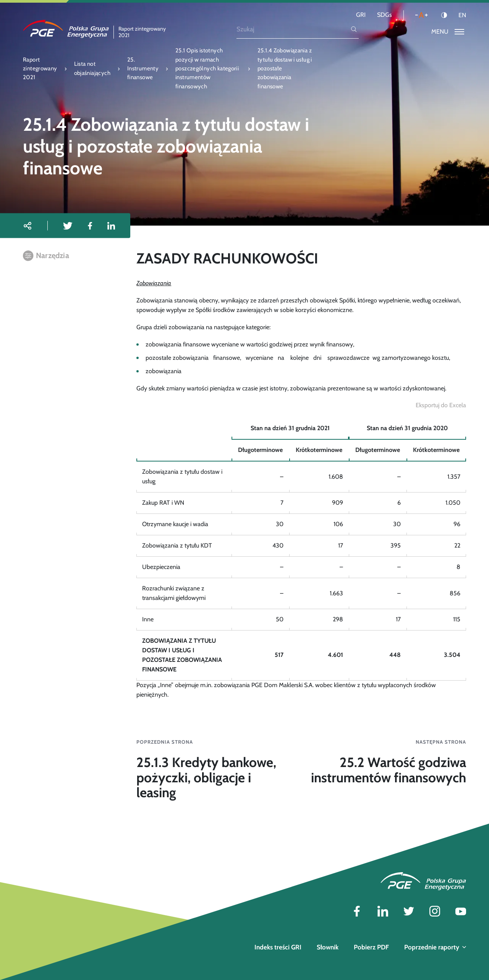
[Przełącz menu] (448, 32)
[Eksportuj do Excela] (441, 405)
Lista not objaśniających (92, 68)
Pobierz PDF (371, 947)
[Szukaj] (293, 29)
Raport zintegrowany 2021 (40, 69)
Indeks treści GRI (278, 947)
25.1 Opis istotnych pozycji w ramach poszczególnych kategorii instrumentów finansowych (207, 68)
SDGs (385, 15)
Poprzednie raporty (435, 947)
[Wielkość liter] (422, 15)
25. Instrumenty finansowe (143, 69)
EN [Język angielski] (462, 15)
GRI (361, 15)
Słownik (328, 947)
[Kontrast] (444, 15)
